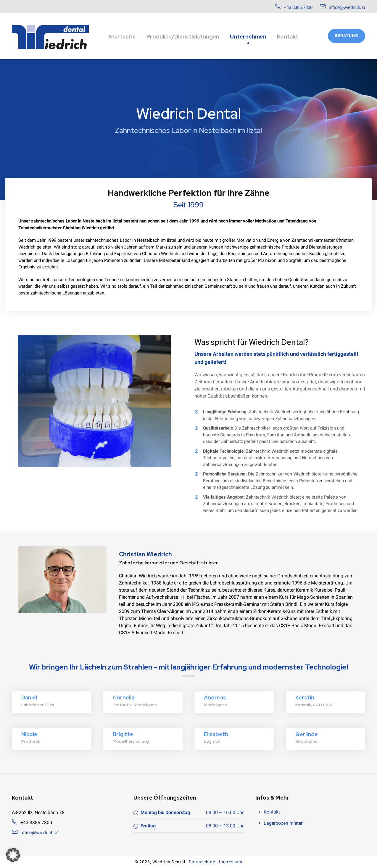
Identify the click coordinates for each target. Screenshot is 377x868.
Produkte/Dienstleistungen (183, 37)
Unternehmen (248, 37)
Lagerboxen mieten (284, 823)
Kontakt (288, 37)
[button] (13, 855)
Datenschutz (202, 862)
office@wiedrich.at (347, 7)
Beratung (347, 36)
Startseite (122, 37)
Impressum (231, 862)
